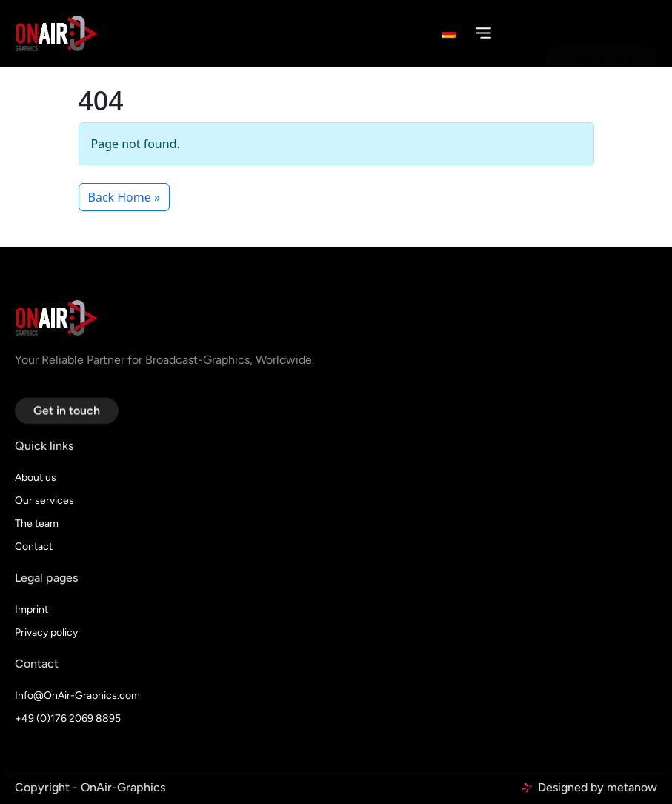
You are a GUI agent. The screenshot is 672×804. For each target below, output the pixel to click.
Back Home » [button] (124, 197)
